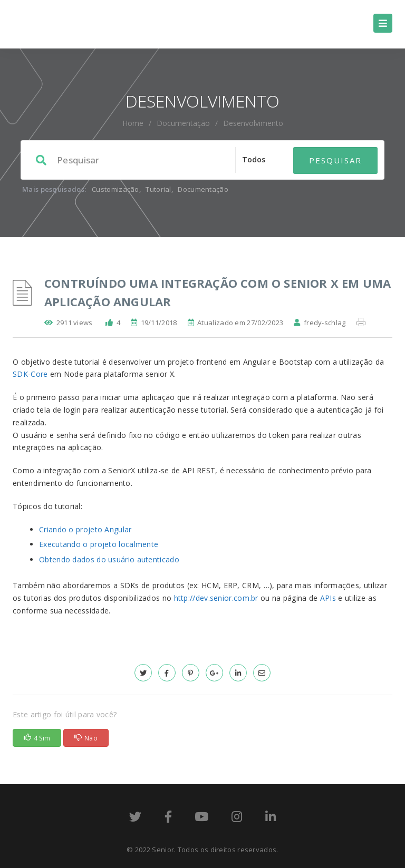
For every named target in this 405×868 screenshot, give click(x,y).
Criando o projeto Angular (85, 529)
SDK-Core (30, 374)
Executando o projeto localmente (99, 544)
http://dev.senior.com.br (216, 598)
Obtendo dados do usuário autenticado (109, 559)
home (133, 123)
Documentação (183, 123)
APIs (328, 598)
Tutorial (158, 189)
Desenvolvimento (253, 123)
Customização (115, 189)
